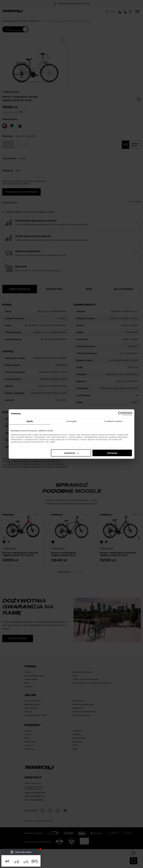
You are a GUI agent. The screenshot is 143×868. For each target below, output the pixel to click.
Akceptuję (112, 453)
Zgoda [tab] (30, 421)
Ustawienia (71, 453)
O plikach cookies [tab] (113, 421)
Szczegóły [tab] (71, 421)
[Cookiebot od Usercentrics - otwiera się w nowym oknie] (120, 414)
